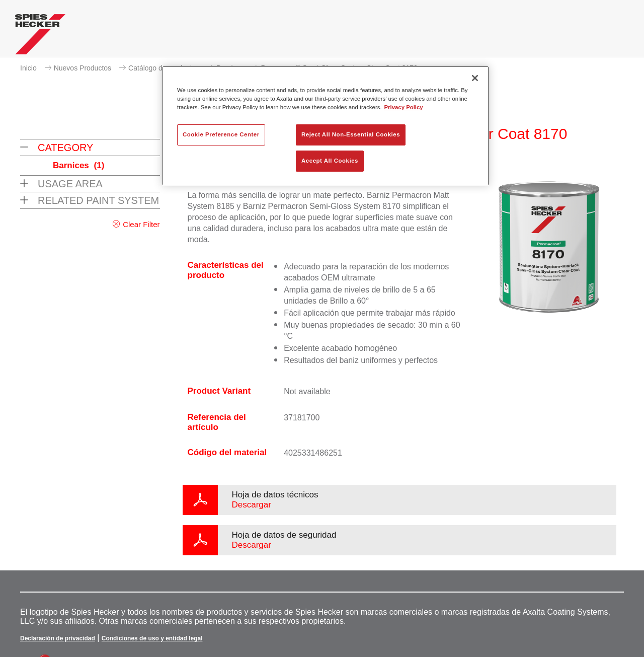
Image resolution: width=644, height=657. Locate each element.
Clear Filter (141, 224)
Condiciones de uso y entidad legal (152, 638)
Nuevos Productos (83, 68)
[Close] (475, 78)
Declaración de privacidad (58, 638)
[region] (326, 126)
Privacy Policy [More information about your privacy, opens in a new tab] (404, 107)
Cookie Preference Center (221, 134)
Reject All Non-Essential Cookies (351, 134)
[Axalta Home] (40, 37)
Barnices (78, 165)
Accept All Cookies (330, 161)
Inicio (28, 68)
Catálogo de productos (164, 68)
